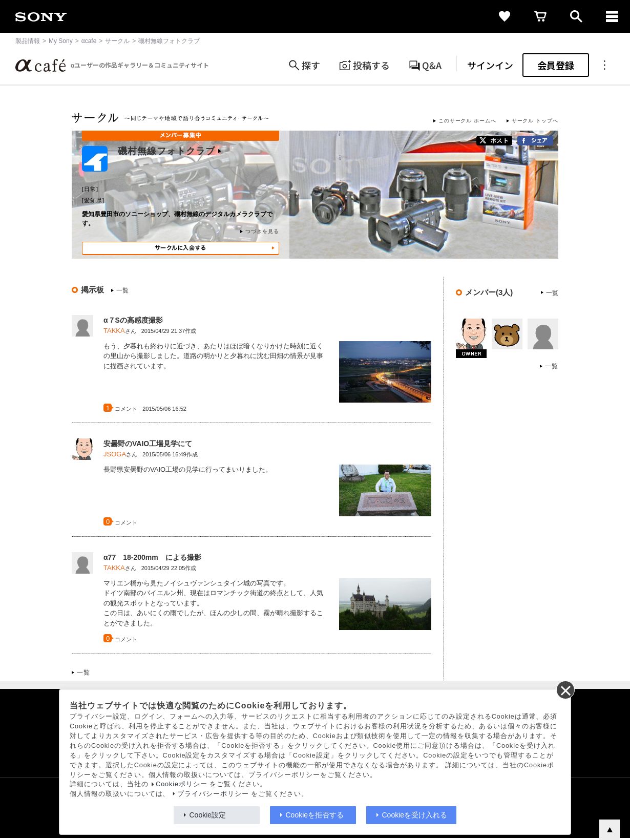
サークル (117, 41)
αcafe (89, 41)
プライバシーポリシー (213, 794)
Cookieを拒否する (315, 815)
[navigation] (612, 16)
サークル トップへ (535, 121)
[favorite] (505, 16)
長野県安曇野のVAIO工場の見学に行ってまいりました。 (188, 469)
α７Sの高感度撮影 (133, 320)
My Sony (61, 41)
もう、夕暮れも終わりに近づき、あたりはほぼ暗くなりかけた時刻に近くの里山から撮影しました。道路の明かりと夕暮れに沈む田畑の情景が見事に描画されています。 (213, 356)
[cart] (540, 16)
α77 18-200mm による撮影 (152, 557)
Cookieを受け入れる (415, 815)
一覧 (122, 290)
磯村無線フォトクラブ (170, 151)
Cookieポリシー (182, 784)
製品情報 (28, 41)
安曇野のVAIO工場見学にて (148, 444)
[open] (576, 16)
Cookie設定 (208, 815)
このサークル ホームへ (467, 121)
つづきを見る (262, 231)
